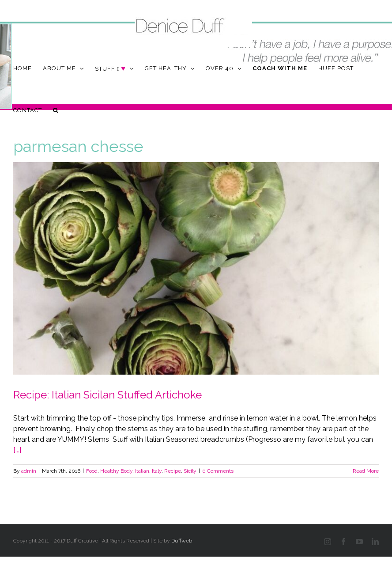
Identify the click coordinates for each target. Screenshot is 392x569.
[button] (56, 110)
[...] (17, 450)
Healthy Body (116, 471)
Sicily (190, 471)
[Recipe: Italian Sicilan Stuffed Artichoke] (196, 268)
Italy (157, 471)
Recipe (173, 471)
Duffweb (182, 541)
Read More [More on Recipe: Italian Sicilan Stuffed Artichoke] (366, 471)
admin (29, 471)
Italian (142, 471)
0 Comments (218, 471)
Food (92, 471)
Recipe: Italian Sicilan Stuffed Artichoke (107, 395)
